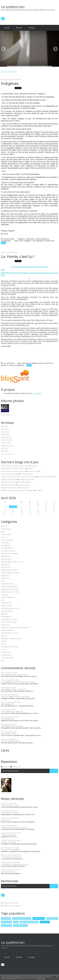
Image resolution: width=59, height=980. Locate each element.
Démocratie (5, 543)
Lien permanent (8, 239)
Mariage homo (6, 603)
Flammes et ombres (8, 482)
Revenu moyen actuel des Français (13, 471)
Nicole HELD (5, 697)
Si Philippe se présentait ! (18, 689)
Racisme (4, 636)
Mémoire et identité (16, 726)
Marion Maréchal (7, 611)
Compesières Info (27, 474)
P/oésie (30, 468)
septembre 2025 (7, 446)
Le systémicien (13, 7)
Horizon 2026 (6, 567)
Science (4, 644)
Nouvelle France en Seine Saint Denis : (14, 466)
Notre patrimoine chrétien (18, 674)
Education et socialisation (10, 554)
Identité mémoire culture (10, 570)
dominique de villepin (29, 363)
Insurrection (5, 576)
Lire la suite (37, 393)
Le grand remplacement (9, 587)
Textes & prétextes (25, 482)
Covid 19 (4, 537)
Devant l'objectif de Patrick (47, 477)
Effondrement (6, 556)
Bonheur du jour (24, 485)
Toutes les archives (7, 454)
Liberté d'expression (8, 597)
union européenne (20, 925)
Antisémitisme (6, 529)
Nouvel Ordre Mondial (9, 622)
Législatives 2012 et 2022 (10, 589)
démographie (6, 922)
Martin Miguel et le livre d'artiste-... (13, 468)
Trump (3, 650)
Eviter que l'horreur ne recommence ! (22, 682)
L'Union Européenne (8, 872)
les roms (10, 365)
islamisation (45, 922)
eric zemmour (6, 925)
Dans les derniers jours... (9, 488)
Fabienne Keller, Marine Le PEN (12, 562)
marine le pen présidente (22, 918)
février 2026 (5, 432)
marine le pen (39, 918)
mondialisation (6, 617)
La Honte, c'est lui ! (18, 256)
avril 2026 (4, 426)
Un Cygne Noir (6, 655)
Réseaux (4, 641)
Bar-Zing (34, 466)
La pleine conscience (8, 842)
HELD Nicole (5, 741)
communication (6, 535)
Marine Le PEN (6, 606)
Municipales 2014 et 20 (9, 619)
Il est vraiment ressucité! (9, 474)
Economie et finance (8, 551)
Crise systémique (7, 540)
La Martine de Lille (7, 584)
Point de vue (5, 625)
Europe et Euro (6, 559)
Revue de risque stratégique (11, 849)
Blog (3, 532)
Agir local (4, 526)
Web (3, 660)
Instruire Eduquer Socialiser (10, 573)
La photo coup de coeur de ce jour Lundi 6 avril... (18, 477)
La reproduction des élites (10, 813)
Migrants (4, 614)
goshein (4, 674)
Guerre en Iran (6, 820)
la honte (40, 363)
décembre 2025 (6, 437)
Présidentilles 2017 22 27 (10, 633)
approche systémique (29, 922)
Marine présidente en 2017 (10, 608)
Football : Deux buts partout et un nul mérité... (17, 490)
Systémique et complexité (10, 647)
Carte (5, 750)
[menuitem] (7, 28)
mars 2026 (5, 429)
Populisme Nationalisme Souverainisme (15, 628)
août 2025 (5, 448)
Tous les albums (6, 415)
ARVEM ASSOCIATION (27, 479)
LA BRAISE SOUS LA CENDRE (11, 857)
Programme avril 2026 (9, 479)
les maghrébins (38, 241)
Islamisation (5, 578)
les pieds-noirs (49, 241)
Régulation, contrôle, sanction (11, 639)
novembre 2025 (6, 440)
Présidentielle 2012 (8, 630)
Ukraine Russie (6, 652)
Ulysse (12, 719)
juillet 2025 (5, 451)
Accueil (7, 28)
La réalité (13, 733)
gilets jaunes (5, 565)
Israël (3, 581)
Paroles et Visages (34, 471)
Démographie (6, 545)
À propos (32, 28)
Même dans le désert (8, 485)
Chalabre (39, 490)
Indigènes (10, 83)
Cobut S (4, 711)
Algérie (12, 704)
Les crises (4, 595)
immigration (6, 918)
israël (16, 922)
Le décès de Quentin (8, 835)
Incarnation (25, 488)
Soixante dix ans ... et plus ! (10, 805)
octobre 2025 (6, 443)
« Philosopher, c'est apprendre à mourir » (15, 864)
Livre (3, 600)
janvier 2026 (5, 435)
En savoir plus (40, 978)
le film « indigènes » (25, 241)
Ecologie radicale (7, 548)
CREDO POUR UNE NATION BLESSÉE (14, 827)
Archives (19, 28)
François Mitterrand (16, 711)
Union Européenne (7, 658)
